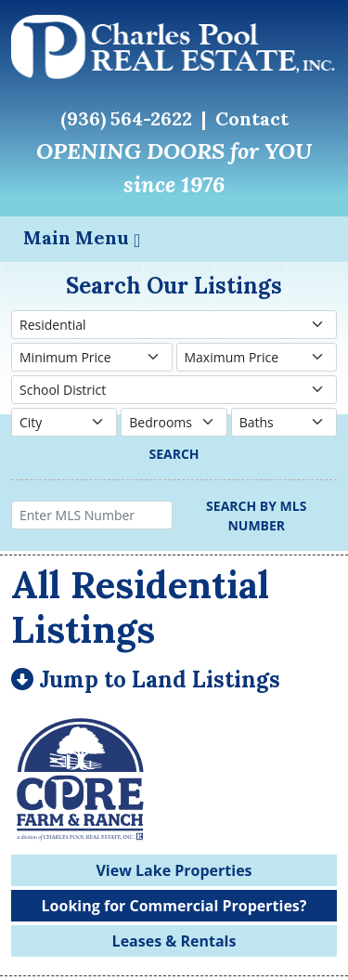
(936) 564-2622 (126, 118)
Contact (252, 118)
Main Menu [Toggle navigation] (82, 237)
